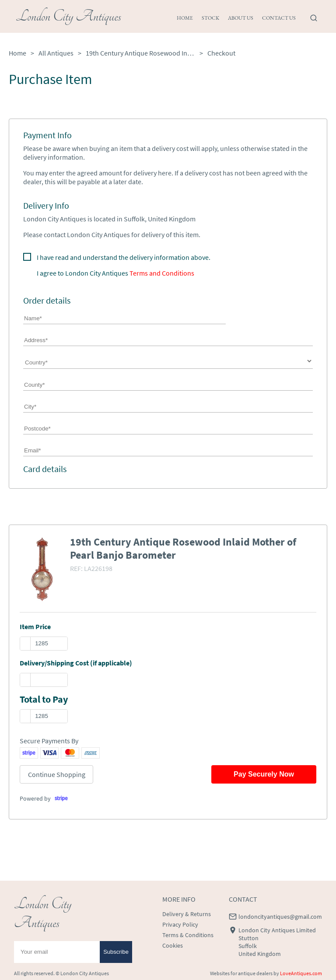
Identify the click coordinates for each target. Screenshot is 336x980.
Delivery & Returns (187, 914)
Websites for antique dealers (241, 973)
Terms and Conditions (162, 273)
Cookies (173, 945)
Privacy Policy (180, 924)
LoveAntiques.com (301, 973)
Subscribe (116, 952)
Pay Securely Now (264, 774)
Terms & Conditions (188, 935)
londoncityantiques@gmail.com (280, 917)
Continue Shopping (57, 774)
